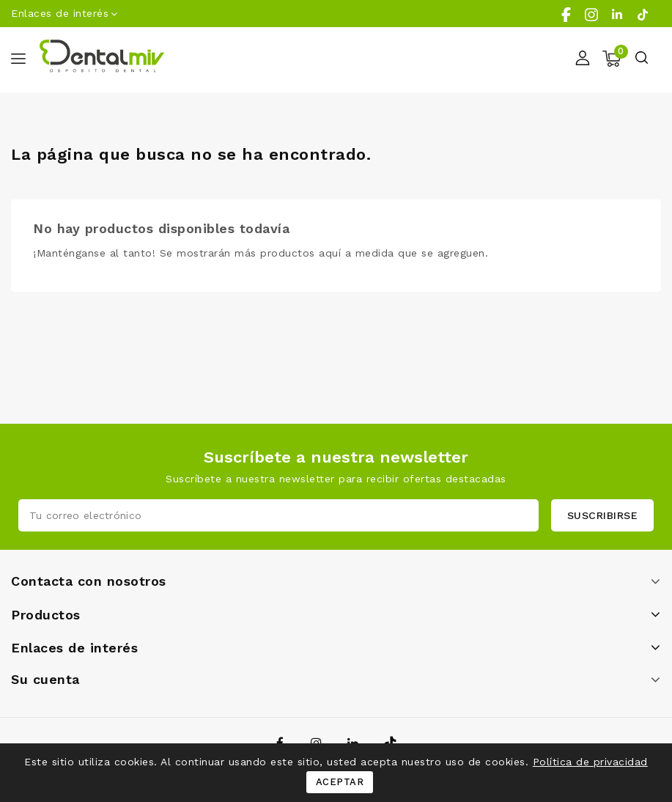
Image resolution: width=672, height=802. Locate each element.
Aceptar (340, 782)
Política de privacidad (590, 762)
